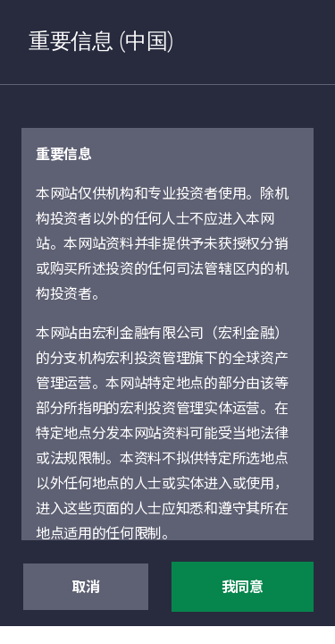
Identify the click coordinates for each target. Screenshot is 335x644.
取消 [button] (85, 588)
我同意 (243, 588)
